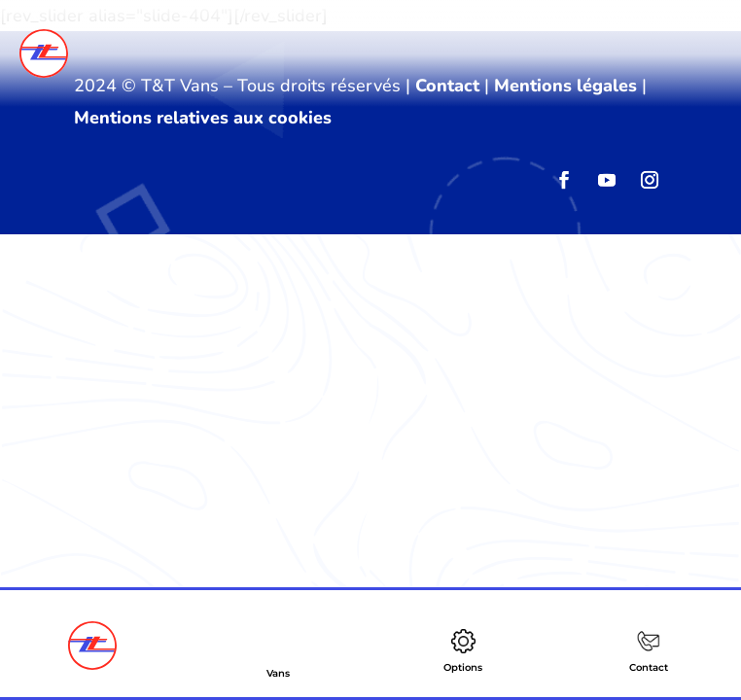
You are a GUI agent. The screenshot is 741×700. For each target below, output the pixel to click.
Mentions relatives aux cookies (203, 118)
